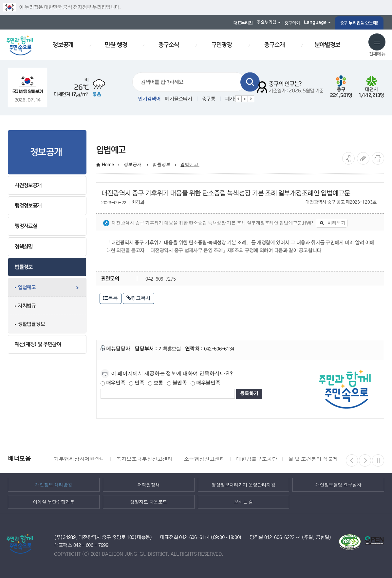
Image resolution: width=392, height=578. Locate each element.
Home (108, 165)
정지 (245, 99)
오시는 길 (243, 502)
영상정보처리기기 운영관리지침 (243, 485)
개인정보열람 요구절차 (338, 485)
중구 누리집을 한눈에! (359, 23)
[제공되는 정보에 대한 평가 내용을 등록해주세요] (168, 394)
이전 (238, 99)
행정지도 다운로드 (149, 502)
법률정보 (162, 165)
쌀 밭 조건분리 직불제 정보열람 (324, 459)
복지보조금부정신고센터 (144, 459)
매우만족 (113, 383)
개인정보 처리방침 (54, 485)
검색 (250, 82)
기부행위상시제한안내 (79, 459)
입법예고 (190, 165)
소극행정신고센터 (204, 459)
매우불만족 (205, 383)
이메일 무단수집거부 (54, 502)
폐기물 (232, 99)
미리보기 (332, 223)
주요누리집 (267, 22)
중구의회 (292, 23)
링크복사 (139, 298)
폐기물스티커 (178, 99)
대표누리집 (243, 23)
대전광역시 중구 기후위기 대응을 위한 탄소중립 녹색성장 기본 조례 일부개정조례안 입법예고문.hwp (208, 223)
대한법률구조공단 (257, 459)
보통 (156, 383)
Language (315, 22)
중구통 (209, 99)
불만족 (177, 383)
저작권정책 (149, 485)
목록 (111, 298)
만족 (137, 383)
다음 (251, 99)
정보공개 (133, 165)
